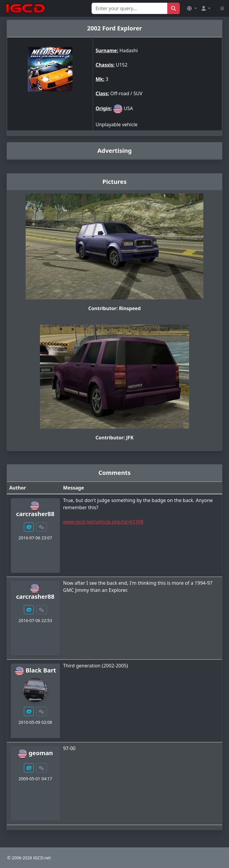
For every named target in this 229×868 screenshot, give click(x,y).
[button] (192, 8)
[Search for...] (130, 8)
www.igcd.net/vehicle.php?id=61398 (103, 522)
